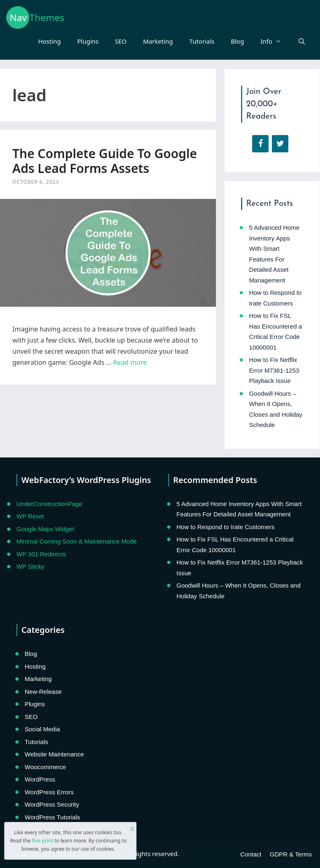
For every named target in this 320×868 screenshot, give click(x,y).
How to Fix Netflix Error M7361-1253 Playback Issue (274, 370)
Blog (237, 41)
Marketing (158, 41)
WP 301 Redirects (41, 554)
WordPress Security (52, 804)
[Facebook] (260, 144)
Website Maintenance (54, 754)
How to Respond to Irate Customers (225, 527)
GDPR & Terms (291, 854)
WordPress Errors (49, 792)
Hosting (50, 41)
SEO (121, 41)
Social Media (42, 729)
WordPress (40, 779)
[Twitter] (280, 144)
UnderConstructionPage (49, 504)
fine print (42, 841)
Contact (251, 854)
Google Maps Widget (45, 529)
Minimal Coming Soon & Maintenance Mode (77, 541)
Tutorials (202, 41)
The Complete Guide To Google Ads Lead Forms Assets (105, 161)
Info (275, 41)
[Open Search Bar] (302, 41)
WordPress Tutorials (52, 817)
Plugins (88, 41)
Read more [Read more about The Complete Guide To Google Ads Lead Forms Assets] (130, 362)
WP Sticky (30, 566)
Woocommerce (45, 767)
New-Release (43, 692)
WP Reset (30, 516)
